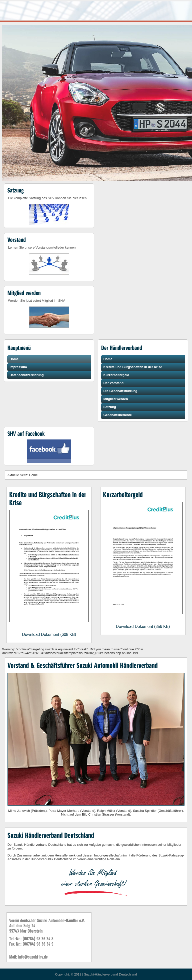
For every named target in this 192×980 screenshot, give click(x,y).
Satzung (110, 407)
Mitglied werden (115, 399)
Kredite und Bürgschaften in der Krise (133, 367)
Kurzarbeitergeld (116, 375)
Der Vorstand (113, 383)
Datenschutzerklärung (27, 375)
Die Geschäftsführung (120, 391)
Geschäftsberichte (117, 415)
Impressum (18, 367)
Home (14, 359)
